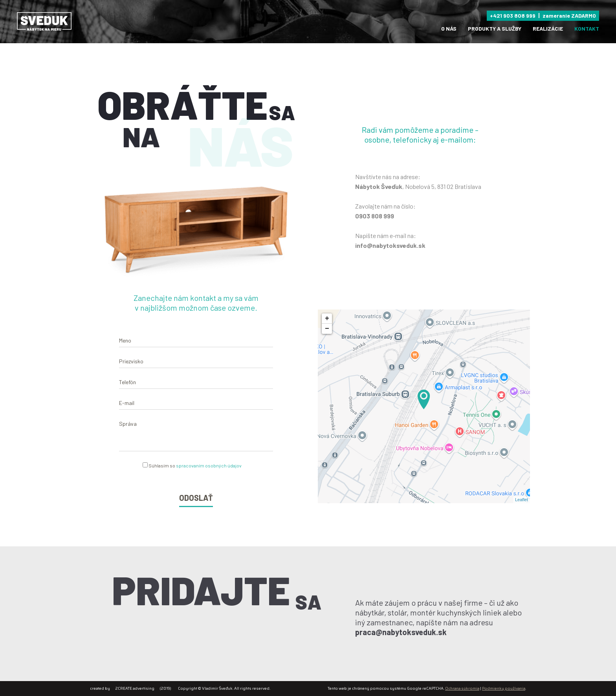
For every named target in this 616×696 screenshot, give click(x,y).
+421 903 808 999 (513, 16)
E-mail (127, 411)
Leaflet (530, 500)
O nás (449, 28)
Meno (125, 349)
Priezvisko (131, 369)
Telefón (127, 390)
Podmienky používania (504, 688)
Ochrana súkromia (462, 688)
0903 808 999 (375, 216)
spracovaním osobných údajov (209, 474)
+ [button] (336, 319)
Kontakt (587, 28)
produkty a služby (495, 28)
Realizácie (548, 28)
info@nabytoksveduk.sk (390, 245)
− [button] (336, 329)
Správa (128, 432)
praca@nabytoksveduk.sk (410, 632)
